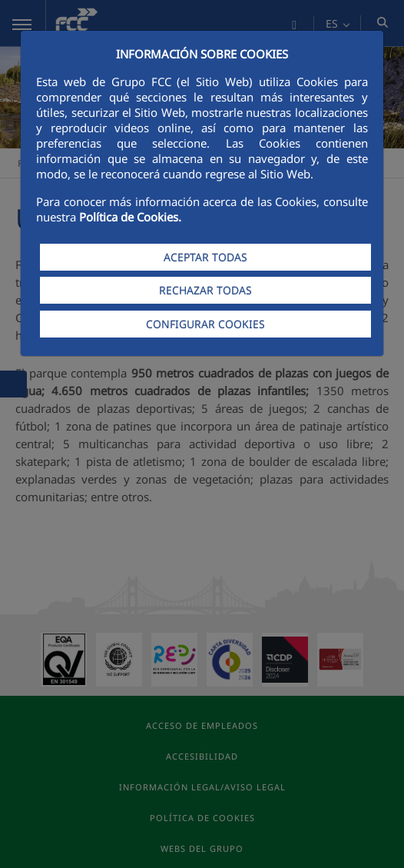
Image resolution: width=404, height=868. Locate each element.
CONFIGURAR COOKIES (205, 324)
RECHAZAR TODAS (205, 290)
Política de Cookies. (130, 217)
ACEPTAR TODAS (205, 257)
